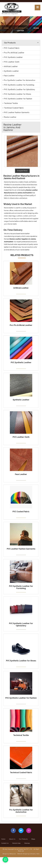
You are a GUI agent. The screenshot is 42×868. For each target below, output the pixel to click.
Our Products (21, 28)
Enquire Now (22, 171)
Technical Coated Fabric (13, 108)
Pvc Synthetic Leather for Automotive (19, 80)
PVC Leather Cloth (11, 62)
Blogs (33, 839)
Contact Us (5, 843)
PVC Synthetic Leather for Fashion (17, 99)
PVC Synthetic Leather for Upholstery (19, 89)
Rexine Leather (10, 117)
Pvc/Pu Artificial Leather (13, 53)
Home (6, 28)
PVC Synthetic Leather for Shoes (17, 94)
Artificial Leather (10, 66)
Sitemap (27, 843)
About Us (12, 839)
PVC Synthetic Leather (13, 57)
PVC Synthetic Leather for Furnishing (18, 85)
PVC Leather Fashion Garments (16, 112)
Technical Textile (10, 103)
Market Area (16, 843)
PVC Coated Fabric (11, 48)
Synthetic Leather (11, 71)
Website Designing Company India (28, 854)
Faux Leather (9, 76)
